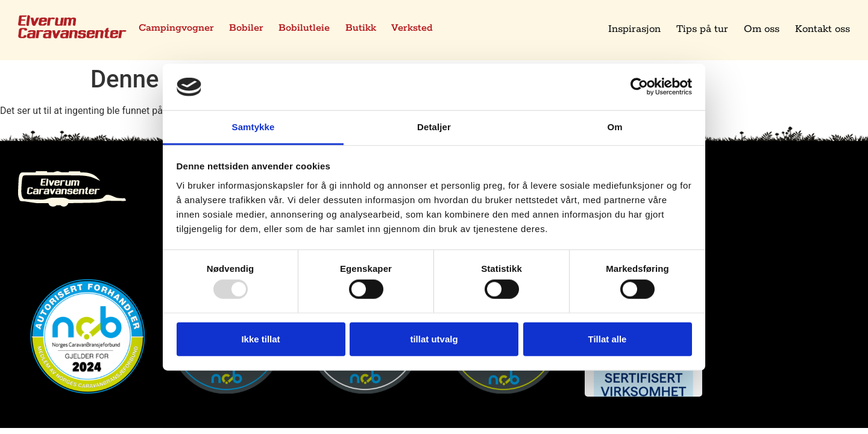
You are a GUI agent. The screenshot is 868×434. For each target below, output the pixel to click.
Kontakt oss (822, 29)
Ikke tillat (260, 338)
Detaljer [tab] (434, 127)
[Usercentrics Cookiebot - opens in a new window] (639, 87)
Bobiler (249, 29)
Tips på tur (702, 29)
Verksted (418, 29)
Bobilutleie (308, 29)
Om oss (762, 29)
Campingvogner (177, 29)
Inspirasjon (634, 29)
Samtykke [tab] (253, 127)
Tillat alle (608, 338)
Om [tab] (615, 127)
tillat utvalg (434, 338)
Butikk (366, 29)
